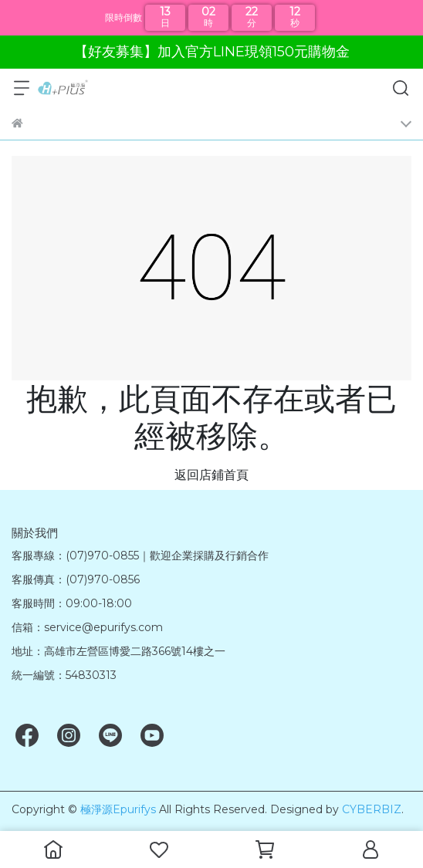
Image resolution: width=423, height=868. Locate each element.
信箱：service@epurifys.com (87, 627)
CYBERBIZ (372, 809)
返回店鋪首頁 (211, 475)
